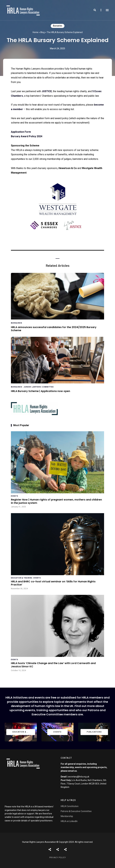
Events (15, 496)
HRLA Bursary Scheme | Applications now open (40, 391)
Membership (67, 816)
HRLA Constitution (70, 806)
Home (35, 32)
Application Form (21, 132)
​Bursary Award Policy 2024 (27, 136)
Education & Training (22, 578)
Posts (50, 849)
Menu (107, 10)
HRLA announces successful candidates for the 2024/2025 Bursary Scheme (54, 329)
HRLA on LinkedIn (69, 821)
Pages (65, 849)
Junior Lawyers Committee (39, 387)
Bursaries (58, 26)
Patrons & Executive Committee (76, 811)
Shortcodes (58, 849)
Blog (43, 32)
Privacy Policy (58, 858)
